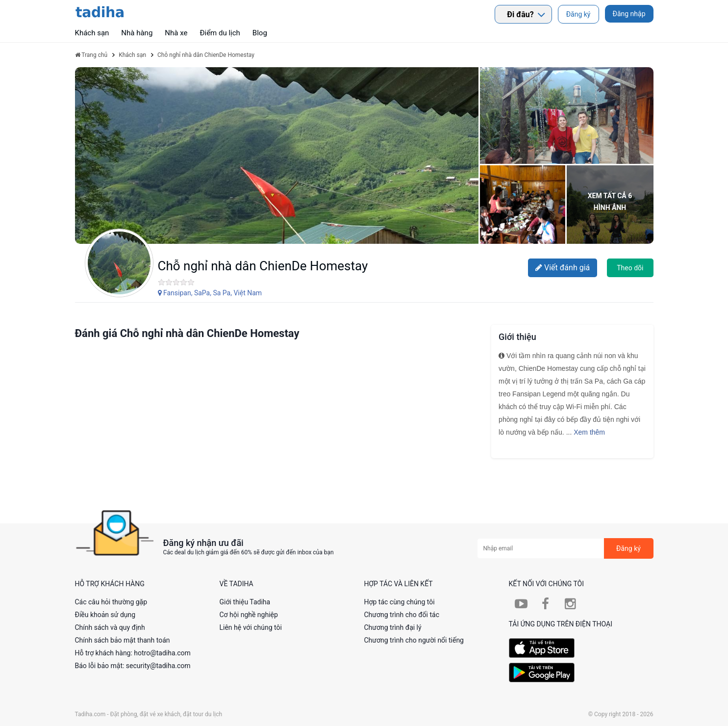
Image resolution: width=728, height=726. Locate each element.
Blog (260, 33)
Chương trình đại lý (393, 627)
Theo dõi (630, 268)
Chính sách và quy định (110, 627)
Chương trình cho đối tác (402, 615)
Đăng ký (578, 14)
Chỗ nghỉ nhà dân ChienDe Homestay (263, 266)
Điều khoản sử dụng (105, 615)
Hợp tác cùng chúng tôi (400, 602)
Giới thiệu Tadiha (245, 602)
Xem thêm (589, 432)
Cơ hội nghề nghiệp (249, 615)
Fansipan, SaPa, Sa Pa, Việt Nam (210, 293)
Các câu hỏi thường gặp (111, 602)
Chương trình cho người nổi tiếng (414, 640)
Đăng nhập (629, 14)
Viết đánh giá (563, 268)
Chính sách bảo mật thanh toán (123, 640)
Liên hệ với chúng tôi (251, 627)
